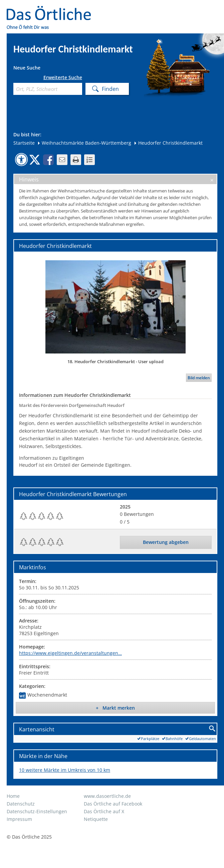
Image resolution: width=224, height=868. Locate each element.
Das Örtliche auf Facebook (113, 804)
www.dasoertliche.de (107, 796)
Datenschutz (21, 804)
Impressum (19, 819)
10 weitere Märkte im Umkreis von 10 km (65, 770)
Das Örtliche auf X (104, 811)
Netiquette (96, 819)
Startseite (24, 143)
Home (13, 796)
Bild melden (199, 378)
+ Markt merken (115, 708)
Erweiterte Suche (63, 78)
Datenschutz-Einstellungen (37, 811)
